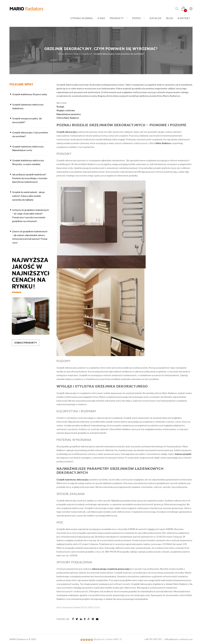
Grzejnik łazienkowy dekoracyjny (72, 480)
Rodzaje (60, 107)
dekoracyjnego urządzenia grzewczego (111, 569)
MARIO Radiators (19, 639)
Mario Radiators (163, 143)
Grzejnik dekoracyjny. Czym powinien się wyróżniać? (30, 134)
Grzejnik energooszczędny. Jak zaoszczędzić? (27, 120)
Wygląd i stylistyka (66, 110)
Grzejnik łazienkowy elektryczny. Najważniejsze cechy (28, 148)
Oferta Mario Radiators (68, 118)
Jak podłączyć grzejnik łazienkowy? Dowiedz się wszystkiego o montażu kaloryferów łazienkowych (30, 178)
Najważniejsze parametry (69, 114)
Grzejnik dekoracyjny (67, 132)
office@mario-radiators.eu (178, 639)
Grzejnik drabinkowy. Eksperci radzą (30, 94)
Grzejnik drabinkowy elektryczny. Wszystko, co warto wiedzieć (28, 162)
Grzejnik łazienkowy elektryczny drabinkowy (28, 106)
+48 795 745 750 (153, 639)
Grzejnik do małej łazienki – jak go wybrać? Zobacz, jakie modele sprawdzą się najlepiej (28, 196)
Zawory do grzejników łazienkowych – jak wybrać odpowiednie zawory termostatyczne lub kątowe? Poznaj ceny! (30, 237)
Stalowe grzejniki (183, 454)
